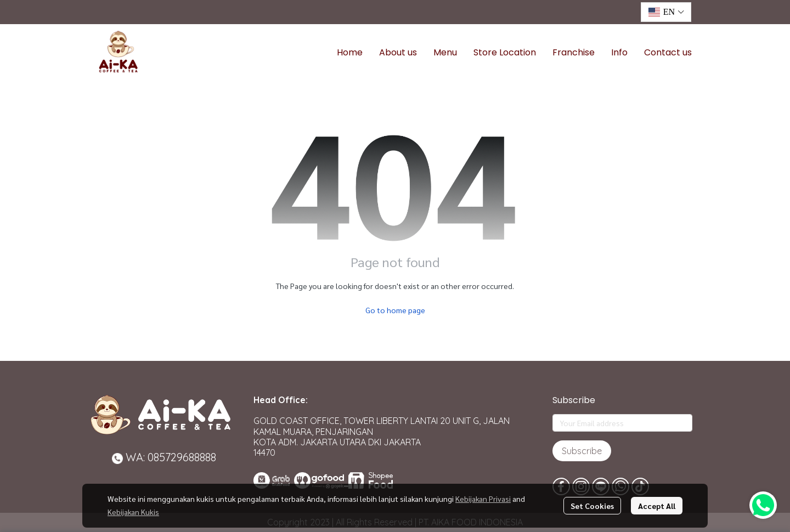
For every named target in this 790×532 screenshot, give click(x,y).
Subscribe (582, 451)
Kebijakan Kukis (133, 512)
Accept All (657, 506)
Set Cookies (592, 506)
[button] (666, 12)
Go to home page (395, 310)
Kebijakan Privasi (483, 499)
